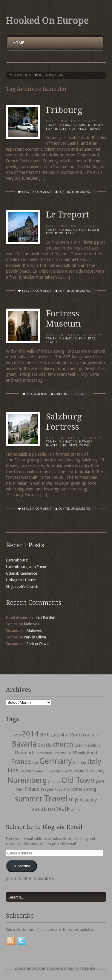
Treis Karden (45, 617)
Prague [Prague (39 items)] (47, 789)
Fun (49, 129)
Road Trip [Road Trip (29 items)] (62, 789)
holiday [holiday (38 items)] (79, 763)
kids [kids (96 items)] (13, 770)
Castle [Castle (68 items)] (45, 745)
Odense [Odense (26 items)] (54, 782)
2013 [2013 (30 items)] (17, 735)
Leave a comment (37, 192)
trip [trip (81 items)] (73, 799)
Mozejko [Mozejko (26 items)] (62, 771)
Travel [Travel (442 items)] (56, 798)
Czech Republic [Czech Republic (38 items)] (87, 745)
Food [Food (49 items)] (92, 753)
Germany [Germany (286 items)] (56, 761)
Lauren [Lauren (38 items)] (25, 771)
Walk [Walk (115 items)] (63, 809)
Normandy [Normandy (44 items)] (95, 771)
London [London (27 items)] (38, 771)
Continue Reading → (76, 192)
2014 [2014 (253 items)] (30, 734)
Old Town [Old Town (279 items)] (78, 780)
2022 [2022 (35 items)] (55, 735)
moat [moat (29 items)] (50, 771)
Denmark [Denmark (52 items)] (25, 753)
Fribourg (64, 110)
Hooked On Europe (47, 21)
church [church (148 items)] (63, 744)
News (82, 129)
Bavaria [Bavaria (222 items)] (24, 744)
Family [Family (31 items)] (80, 753)
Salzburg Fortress (64, 422)
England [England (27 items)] (60, 753)
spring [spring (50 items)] (90, 789)
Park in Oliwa (35, 637)
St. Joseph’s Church (22, 586)
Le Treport (67, 215)
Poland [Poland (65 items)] (32, 789)
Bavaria (86, 442)
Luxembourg (17, 560)
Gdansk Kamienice (22, 573)
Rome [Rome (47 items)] (77, 789)
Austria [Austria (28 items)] (93, 735)
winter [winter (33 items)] (76, 810)
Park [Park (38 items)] (20, 789)
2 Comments (37, 394)
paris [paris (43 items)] (100, 781)
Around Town (91, 125)
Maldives (32, 624)
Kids (72, 129)
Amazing (70, 125)
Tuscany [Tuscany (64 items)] (88, 800)
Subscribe (22, 866)
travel (94, 129)
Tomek (51, 125)
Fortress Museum (63, 319)
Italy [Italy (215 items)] (94, 761)
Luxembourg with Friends (28, 567)
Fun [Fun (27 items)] (35, 763)
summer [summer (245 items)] (29, 799)
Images (61, 129)
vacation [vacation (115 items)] (43, 809)
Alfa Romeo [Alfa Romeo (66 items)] (73, 735)
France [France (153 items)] (21, 762)
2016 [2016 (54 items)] (45, 735)
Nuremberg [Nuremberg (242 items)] (27, 780)
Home (18, 43)
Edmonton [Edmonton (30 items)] (44, 753)
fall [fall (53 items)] (71, 753)
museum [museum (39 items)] (77, 771)
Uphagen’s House (21, 580)
